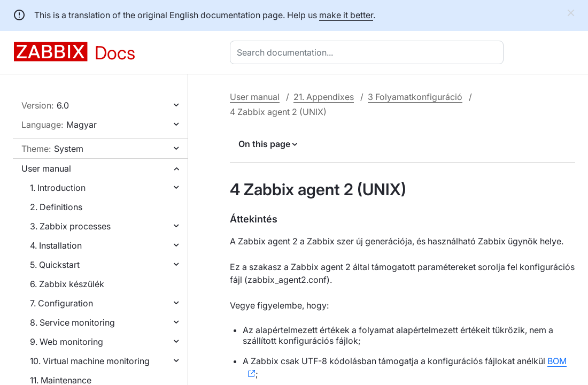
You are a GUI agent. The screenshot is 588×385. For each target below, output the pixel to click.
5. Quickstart (55, 265)
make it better (346, 15)
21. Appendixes (324, 97)
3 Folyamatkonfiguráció (415, 97)
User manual (46, 168)
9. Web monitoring (67, 342)
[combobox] (369, 52)
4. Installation (56, 245)
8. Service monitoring (72, 322)
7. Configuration (61, 303)
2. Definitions (56, 207)
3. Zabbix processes (70, 226)
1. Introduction (58, 188)
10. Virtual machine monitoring (90, 361)
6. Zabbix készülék (67, 284)
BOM (557, 361)
